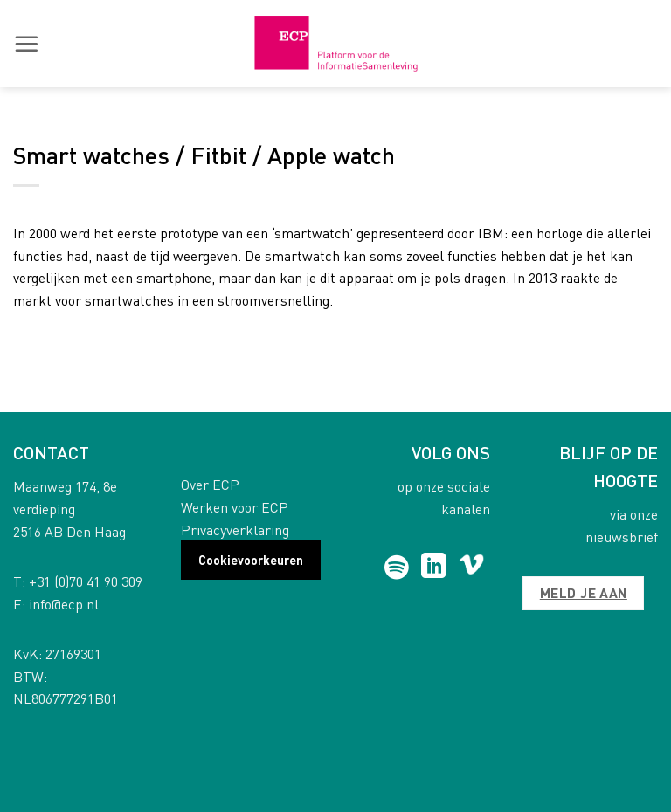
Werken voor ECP (235, 507)
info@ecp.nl (64, 604)
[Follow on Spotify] (396, 568)
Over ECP (210, 484)
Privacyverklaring (235, 530)
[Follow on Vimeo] (471, 568)
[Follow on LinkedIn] (434, 568)
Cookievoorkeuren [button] (251, 560)
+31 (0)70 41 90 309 (86, 581)
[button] (26, 44)
